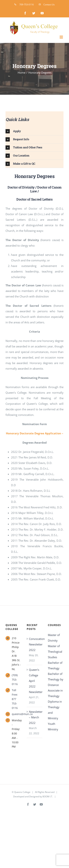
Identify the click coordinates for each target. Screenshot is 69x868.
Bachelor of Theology (55, 665)
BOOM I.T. (48, 796)
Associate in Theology (55, 693)
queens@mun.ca (16, 714)
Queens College (22, 792)
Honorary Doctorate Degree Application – (35, 433)
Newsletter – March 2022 (35, 717)
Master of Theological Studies (55, 652)
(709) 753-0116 (15, 680)
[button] (34, 131)
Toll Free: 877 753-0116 (15, 699)
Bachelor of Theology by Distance (56, 679)
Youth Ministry (53, 726)
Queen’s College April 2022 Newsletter (35, 681)
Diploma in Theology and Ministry (55, 710)
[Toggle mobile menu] (62, 37)
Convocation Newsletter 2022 (35, 644)
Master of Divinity (54, 638)
